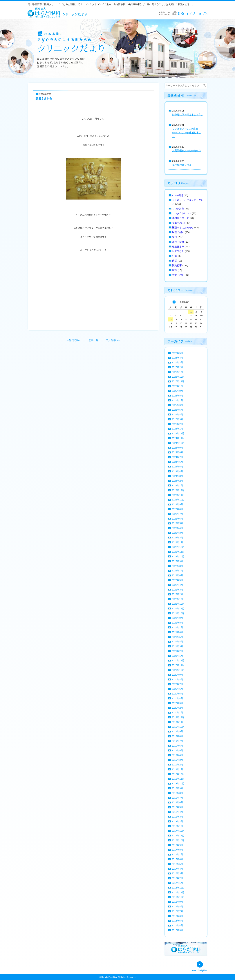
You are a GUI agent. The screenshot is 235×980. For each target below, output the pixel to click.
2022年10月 (178, 556)
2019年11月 (178, 722)
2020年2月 (177, 708)
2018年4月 (177, 812)
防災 (175, 261)
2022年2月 (177, 594)
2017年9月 (177, 845)
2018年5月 (177, 807)
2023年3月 (177, 533)
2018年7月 (177, 798)
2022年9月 (177, 561)
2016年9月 (177, 902)
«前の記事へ (74, 340)
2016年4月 (177, 925)
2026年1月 (177, 372)
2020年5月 (177, 694)
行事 (175, 256)
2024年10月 (178, 443)
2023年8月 (177, 509)
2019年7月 (177, 741)
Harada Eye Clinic (109, 977)
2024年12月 (178, 433)
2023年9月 (177, 504)
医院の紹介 (178, 232)
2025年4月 (177, 415)
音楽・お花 (178, 275)
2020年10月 (178, 670)
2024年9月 (177, 448)
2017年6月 (177, 859)
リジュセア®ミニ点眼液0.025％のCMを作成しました (187, 132)
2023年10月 (178, 500)
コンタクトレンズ (182, 213)
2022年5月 (177, 580)
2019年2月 (177, 765)
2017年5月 (177, 864)
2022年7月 (177, 571)
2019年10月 (178, 727)
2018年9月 (177, 788)
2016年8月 (177, 907)
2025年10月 (178, 386)
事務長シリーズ (181, 218)
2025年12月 (178, 377)
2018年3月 (177, 817)
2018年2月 (177, 821)
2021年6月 (177, 632)
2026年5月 (177, 353)
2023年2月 (177, 538)
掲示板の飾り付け (182, 165)
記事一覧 (93, 340)
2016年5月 (177, 921)
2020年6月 (177, 689)
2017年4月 (177, 869)
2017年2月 (177, 878)
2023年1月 (177, 542)
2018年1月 (177, 826)
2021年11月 (178, 609)
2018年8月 (177, 793)
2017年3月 (177, 873)
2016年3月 (177, 930)
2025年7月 (177, 400)
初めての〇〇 (179, 223)
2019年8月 (177, 736)
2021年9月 (177, 618)
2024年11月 (178, 438)
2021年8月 (177, 623)
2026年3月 (177, 362)
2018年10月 (178, 784)
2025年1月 (177, 429)
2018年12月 (178, 774)
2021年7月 (177, 627)
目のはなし (178, 251)
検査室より (178, 247)
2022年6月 (177, 575)
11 (171, 320)
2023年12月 (178, 490)
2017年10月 (178, 840)
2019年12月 (178, 717)
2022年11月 (178, 552)
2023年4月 (177, 528)
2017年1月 (177, 883)
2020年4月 (177, 698)
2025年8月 (177, 396)
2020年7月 (177, 684)
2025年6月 (177, 405)
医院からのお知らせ (183, 227)
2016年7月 (177, 911)
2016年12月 (178, 888)
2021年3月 (177, 646)
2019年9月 (177, 731)
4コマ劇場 (178, 195)
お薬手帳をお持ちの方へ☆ (187, 150)
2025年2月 (177, 424)
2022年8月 (177, 566)
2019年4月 (177, 755)
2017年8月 (177, 850)
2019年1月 (177, 769)
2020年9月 (177, 675)
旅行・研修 (178, 242)
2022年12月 (178, 547)
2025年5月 (177, 410)
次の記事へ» (113, 340)
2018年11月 (178, 779)
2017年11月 (178, 836)
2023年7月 (177, 514)
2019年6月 (177, 746)
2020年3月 (177, 703)
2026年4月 (177, 358)
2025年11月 (178, 381)
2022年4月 (177, 585)
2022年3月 (177, 590)
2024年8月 (177, 452)
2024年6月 (177, 462)
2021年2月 (177, 651)
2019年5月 (177, 750)
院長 (175, 270)
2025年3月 (177, 419)
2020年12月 (178, 660)
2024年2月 (177, 481)
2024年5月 (177, 467)
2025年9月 (177, 391)
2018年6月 (177, 802)
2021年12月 (178, 604)
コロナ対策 (178, 209)
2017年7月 (177, 854)
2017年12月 (178, 831)
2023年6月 (177, 519)
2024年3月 (177, 476)
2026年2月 (177, 367)
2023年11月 (178, 495)
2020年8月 (177, 680)
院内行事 (177, 265)
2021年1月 (177, 656)
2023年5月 (177, 523)
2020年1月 (177, 713)
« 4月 (174, 302)
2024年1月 (177, 486)
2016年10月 (178, 897)
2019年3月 (177, 760)
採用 (175, 237)
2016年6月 (177, 916)
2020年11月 (178, 665)
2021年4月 (177, 642)
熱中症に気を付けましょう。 (188, 115)
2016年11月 (178, 892)
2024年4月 (177, 471)
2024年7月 (177, 457)
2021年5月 (177, 637)
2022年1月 (177, 599)
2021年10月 (178, 613)
